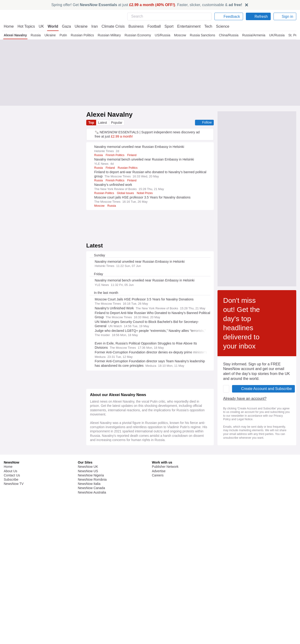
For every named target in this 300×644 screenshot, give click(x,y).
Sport (167, 26)
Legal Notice (235, 613)
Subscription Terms (240, 617)
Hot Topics (26, 26)
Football (152, 26)
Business (134, 26)
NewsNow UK (88, 604)
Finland (133, 155)
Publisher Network (165, 604)
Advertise (159, 609)
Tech (205, 26)
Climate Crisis (111, 26)
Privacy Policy (181, 482)
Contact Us (12, 613)
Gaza (66, 26)
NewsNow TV (14, 622)
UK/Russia (277, 35)
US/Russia (161, 35)
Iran (92, 26)
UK (41, 26)
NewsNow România (92, 617)
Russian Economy (137, 35)
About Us (11, 609)
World (52, 26)
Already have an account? (112, 469)
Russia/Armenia (253, 35)
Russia (35, 35)
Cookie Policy (236, 609)
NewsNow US (88, 609)
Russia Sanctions (202, 35)
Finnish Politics (116, 155)
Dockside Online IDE (166, 617)
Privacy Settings (238, 622)
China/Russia (228, 35)
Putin (62, 35)
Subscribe (11, 617)
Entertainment (186, 26)
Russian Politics (81, 35)
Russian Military (108, 35)
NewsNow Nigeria (91, 613)
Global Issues (127, 193)
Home (9, 26)
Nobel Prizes (147, 193)
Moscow (179, 35)
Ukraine (79, 26)
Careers (158, 613)
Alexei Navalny (15, 35)
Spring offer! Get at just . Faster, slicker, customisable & (147, 5)
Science (219, 26)
